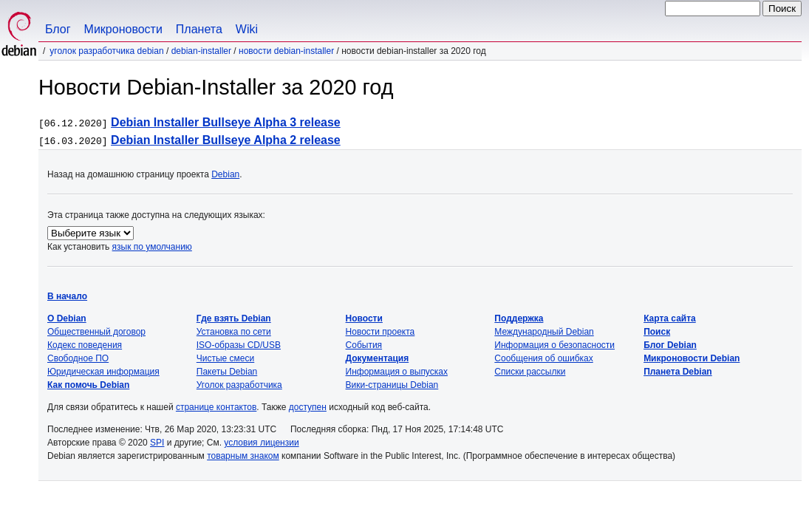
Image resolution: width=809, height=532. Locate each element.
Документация (378, 358)
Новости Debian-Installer (286, 51)
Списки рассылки (530, 372)
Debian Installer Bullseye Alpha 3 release (226, 122)
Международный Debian (544, 332)
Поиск (657, 332)
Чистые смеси (225, 358)
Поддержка (519, 318)
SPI (157, 443)
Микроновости (123, 29)
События (364, 345)
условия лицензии (261, 443)
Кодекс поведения (85, 345)
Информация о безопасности (554, 345)
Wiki (247, 29)
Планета (199, 29)
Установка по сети (234, 332)
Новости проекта (380, 332)
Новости (364, 318)
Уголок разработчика (239, 385)
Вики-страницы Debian (392, 385)
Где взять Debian (234, 318)
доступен (308, 407)
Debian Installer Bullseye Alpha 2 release (226, 140)
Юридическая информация (103, 372)
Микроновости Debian (692, 358)
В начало (67, 296)
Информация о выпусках (397, 372)
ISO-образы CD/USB (239, 345)
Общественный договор (96, 332)
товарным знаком (243, 456)
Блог (58, 29)
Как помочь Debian (88, 385)
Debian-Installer (201, 51)
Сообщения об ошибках (543, 358)
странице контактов (216, 407)
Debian (225, 174)
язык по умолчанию (152, 247)
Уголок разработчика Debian (106, 51)
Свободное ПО (78, 358)
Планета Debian (678, 372)
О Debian (67, 318)
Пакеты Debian (227, 372)
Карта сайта (670, 318)
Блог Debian (670, 345)
